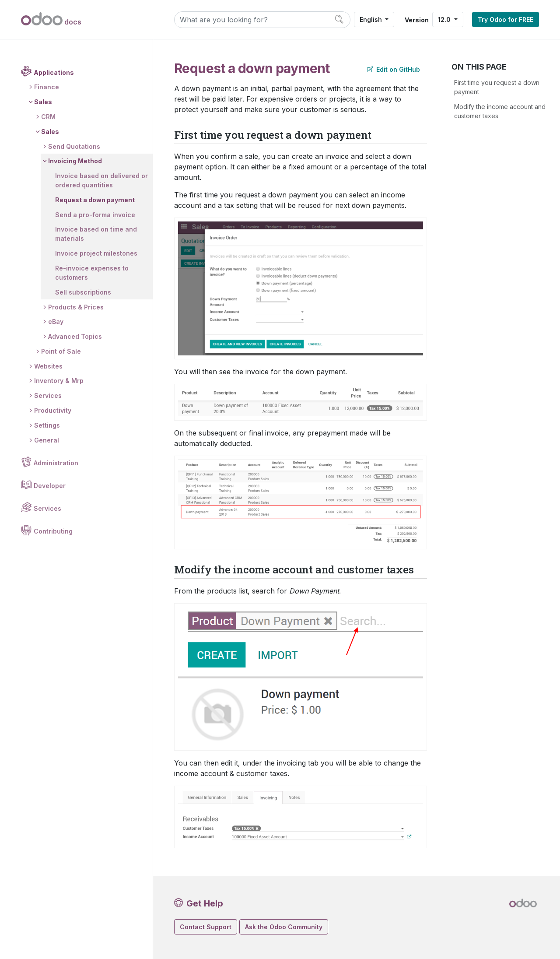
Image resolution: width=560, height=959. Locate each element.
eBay (56, 321)
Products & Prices (76, 307)
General (47, 440)
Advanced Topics (75, 336)
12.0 (445, 19)
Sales (43, 102)
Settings (47, 425)
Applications (54, 72)
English (372, 19)
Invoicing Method (75, 161)
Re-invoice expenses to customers (92, 273)
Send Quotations (74, 146)
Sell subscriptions (83, 292)
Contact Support (206, 927)
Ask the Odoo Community (284, 927)
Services (48, 395)
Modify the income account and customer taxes (500, 111)
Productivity (53, 410)
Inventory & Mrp (59, 381)
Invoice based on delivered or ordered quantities (101, 180)
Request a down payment (95, 200)
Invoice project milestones (96, 253)
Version (417, 20)
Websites (48, 366)
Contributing (53, 531)
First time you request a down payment (497, 87)
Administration (56, 463)
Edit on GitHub (394, 69)
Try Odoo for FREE (506, 19)
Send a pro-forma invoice (95, 215)
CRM (48, 117)
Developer (50, 486)
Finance (47, 87)
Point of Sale (61, 351)
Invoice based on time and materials (96, 234)
